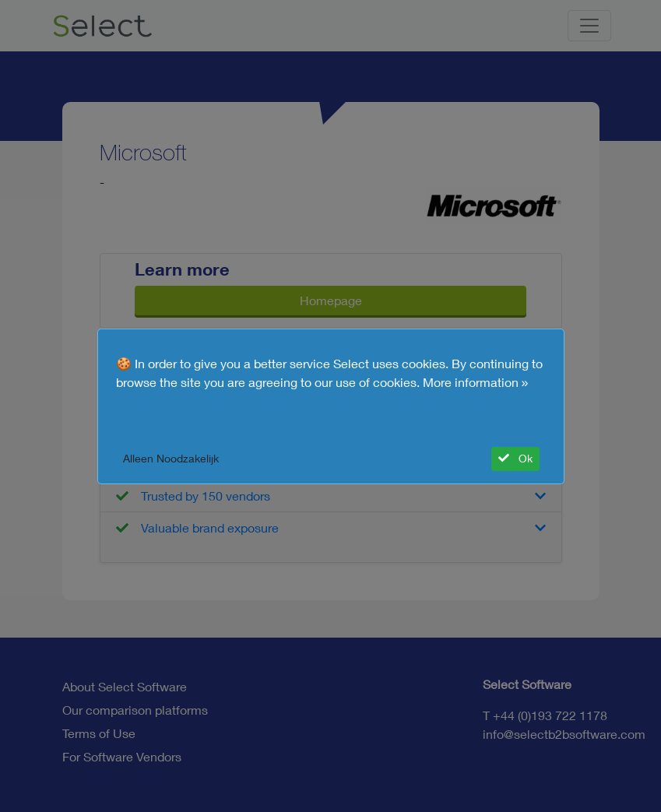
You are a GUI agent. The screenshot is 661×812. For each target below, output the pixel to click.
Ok (515, 459)
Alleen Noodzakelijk (171, 459)
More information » (476, 382)
